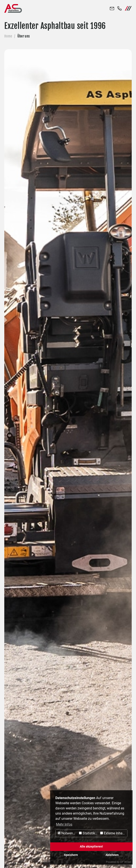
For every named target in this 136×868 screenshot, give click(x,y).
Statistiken (89, 833)
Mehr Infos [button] (64, 824)
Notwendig (68, 833)
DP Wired (125, 862)
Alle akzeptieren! (91, 847)
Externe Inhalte (113, 833)
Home (8, 36)
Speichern (71, 855)
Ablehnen (112, 855)
